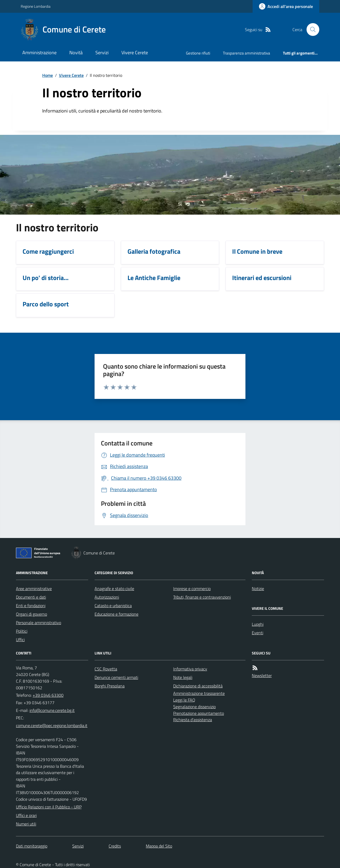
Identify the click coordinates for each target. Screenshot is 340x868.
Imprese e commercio (192, 589)
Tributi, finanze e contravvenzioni (202, 597)
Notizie (258, 589)
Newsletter (262, 675)
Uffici (20, 640)
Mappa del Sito (159, 846)
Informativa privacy (190, 669)
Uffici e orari (26, 815)
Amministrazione (39, 53)
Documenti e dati (31, 597)
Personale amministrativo (39, 623)
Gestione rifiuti (198, 53)
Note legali (183, 677)
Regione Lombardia (36, 6)
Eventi (258, 633)
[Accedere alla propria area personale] (286, 6)
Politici (22, 631)
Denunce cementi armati (116, 677)
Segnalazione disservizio (194, 707)
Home (48, 75)
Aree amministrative (34, 589)
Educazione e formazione (116, 614)
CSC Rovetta (106, 669)
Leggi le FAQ (184, 700)
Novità (76, 53)
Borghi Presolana (110, 686)
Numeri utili (26, 824)
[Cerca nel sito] (311, 30)
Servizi (102, 53)
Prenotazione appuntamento (199, 713)
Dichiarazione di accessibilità (198, 686)
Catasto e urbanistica (113, 606)
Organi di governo (31, 614)
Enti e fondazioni (31, 606)
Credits (115, 846)
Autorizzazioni (107, 597)
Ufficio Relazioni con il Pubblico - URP (49, 807)
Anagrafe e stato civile (114, 589)
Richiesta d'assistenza (193, 720)
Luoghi (258, 624)
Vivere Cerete (135, 53)
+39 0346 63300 (48, 695)
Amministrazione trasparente (199, 693)
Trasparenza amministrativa (246, 53)
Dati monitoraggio (32, 846)
